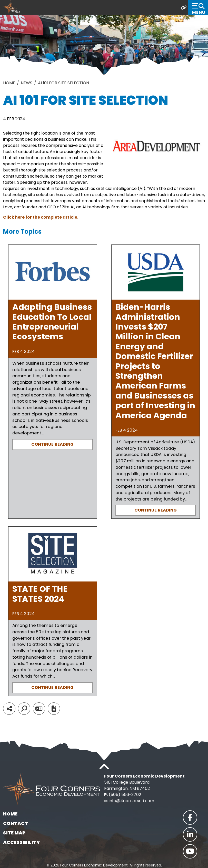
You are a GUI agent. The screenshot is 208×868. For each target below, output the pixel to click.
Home (10, 814)
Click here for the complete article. (41, 217)
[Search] (24, 709)
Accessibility (22, 842)
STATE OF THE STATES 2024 (40, 594)
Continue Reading (52, 444)
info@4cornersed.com (131, 801)
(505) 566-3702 (125, 795)
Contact (16, 823)
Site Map (14, 833)
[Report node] (54, 709)
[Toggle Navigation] (198, 8)
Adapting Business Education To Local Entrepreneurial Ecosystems (52, 322)
